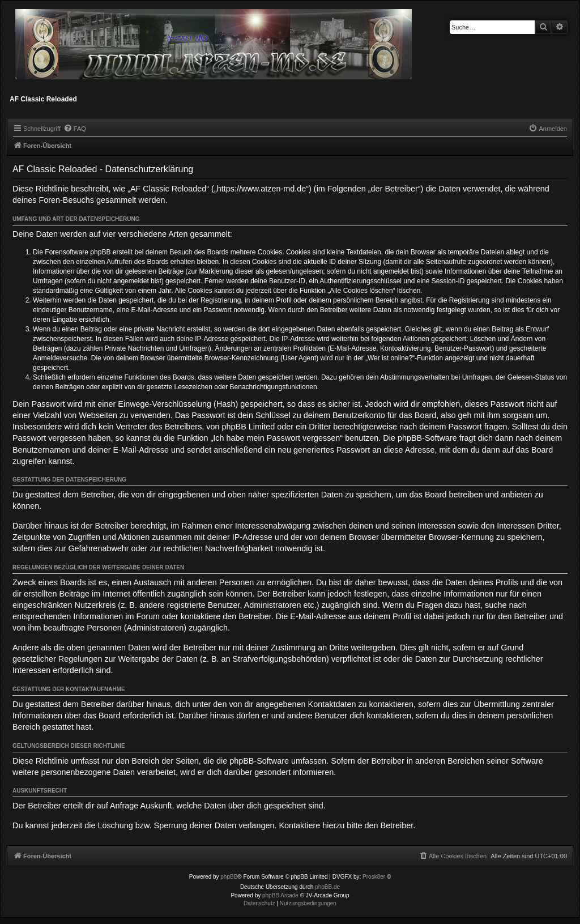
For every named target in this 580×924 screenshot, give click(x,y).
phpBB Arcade (280, 895)
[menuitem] (75, 129)
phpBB (229, 877)
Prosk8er (374, 877)
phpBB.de (327, 887)
